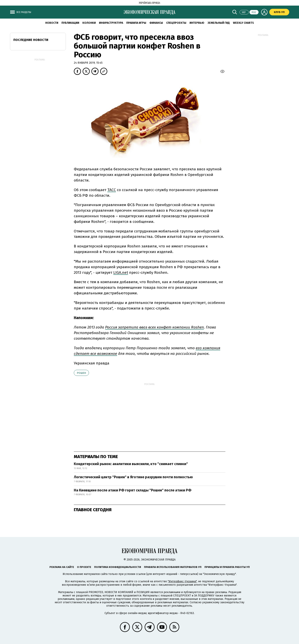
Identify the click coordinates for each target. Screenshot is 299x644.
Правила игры (136, 23)
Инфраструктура (111, 23)
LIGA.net (121, 272)
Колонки (89, 23)
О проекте (84, 567)
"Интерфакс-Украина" (182, 581)
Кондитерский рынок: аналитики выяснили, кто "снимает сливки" (131, 464)
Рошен (81, 373)
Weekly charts (243, 23)
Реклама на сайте (62, 567)
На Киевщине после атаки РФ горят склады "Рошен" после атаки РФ (133, 490)
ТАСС (112, 190)
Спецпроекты (176, 23)
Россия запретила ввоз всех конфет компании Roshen (154, 327)
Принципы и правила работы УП (227, 567)
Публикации (70, 23)
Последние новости (31, 40)
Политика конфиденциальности (118, 567)
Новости (52, 23)
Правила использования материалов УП (173, 567)
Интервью (197, 23)
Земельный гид (219, 23)
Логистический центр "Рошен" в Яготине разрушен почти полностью (133, 477)
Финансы (156, 23)
